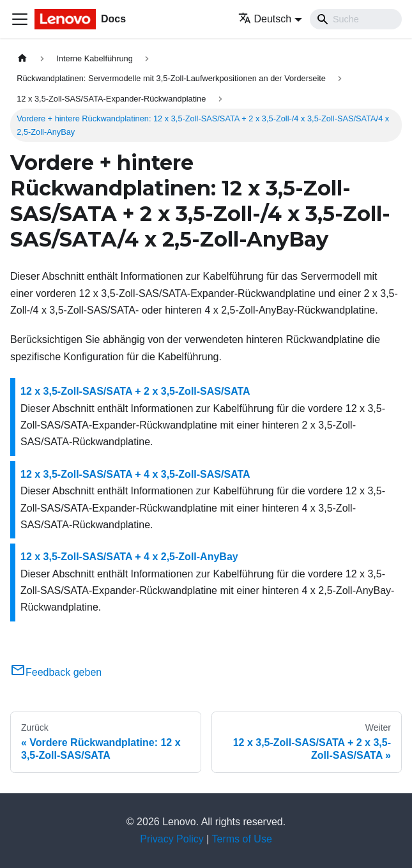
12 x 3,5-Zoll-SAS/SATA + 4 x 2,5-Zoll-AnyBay (129, 557)
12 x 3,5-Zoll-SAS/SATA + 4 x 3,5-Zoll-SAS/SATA (135, 474)
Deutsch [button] (265, 19)
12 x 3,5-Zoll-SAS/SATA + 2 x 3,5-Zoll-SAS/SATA (135, 391)
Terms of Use (242, 839)
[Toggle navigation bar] (20, 19)
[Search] (356, 19)
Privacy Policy (172, 839)
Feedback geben (56, 672)
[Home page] (22, 58)
